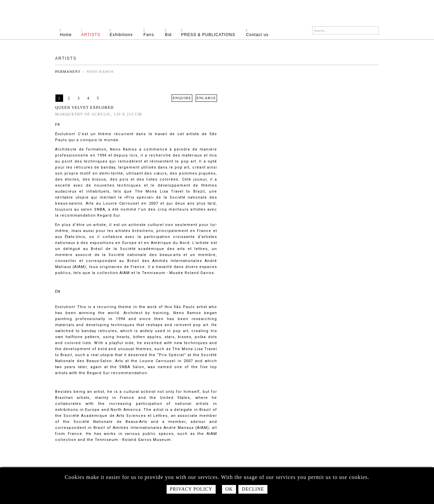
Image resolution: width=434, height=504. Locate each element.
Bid (173, 33)
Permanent (68, 71)
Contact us (262, 33)
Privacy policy (191, 489)
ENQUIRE (182, 98)
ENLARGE (206, 98)
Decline (253, 489)
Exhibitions (126, 33)
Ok (229, 489)
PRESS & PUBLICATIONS (213, 33)
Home (70, 33)
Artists (95, 33)
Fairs (154, 33)
